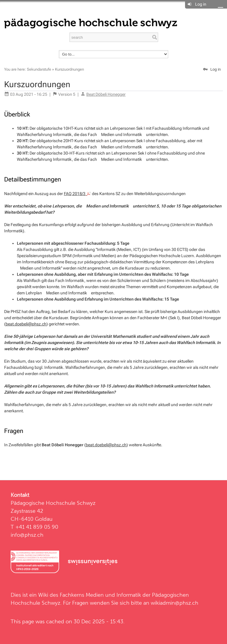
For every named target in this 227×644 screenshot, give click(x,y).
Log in (201, 4)
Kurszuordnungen (69, 69)
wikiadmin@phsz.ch (175, 603)
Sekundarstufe (39, 69)
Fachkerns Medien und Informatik (100, 595)
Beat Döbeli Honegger (106, 94)
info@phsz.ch (27, 535)
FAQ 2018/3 (77, 194)
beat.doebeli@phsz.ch (26, 324)
